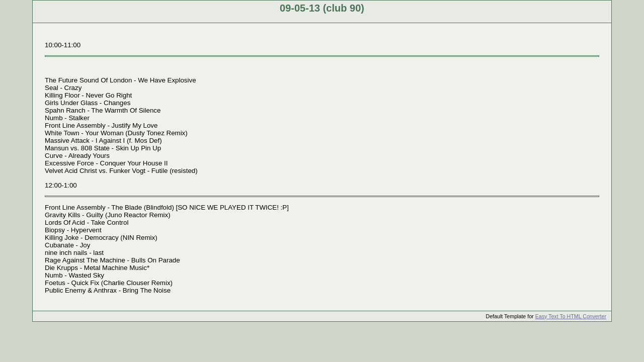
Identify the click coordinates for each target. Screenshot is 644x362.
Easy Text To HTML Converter (571, 316)
